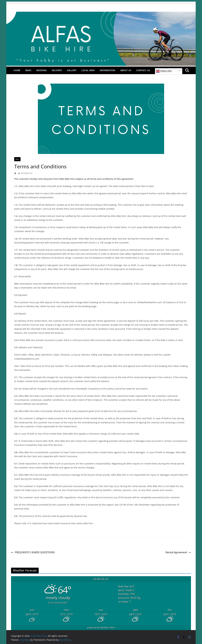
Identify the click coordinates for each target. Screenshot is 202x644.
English (164, 71)
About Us (126, 70)
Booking (42, 70)
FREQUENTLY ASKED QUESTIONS (33, 552)
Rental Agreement (178, 552)
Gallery (72, 70)
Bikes (28, 70)
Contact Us (143, 70)
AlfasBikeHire (27, 173)
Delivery (57, 70)
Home (17, 70)
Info (17, 159)
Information (107, 70)
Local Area (88, 70)
